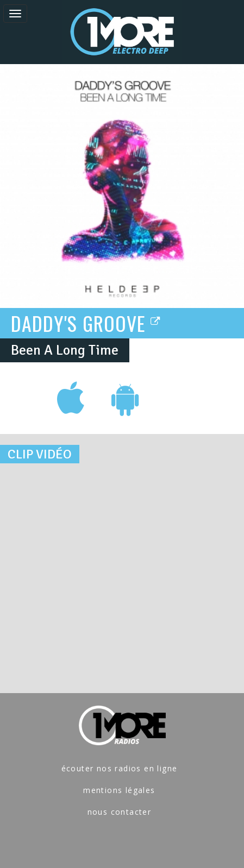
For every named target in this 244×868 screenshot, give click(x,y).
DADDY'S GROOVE (86, 323)
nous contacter (120, 812)
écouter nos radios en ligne (120, 768)
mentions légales (119, 790)
